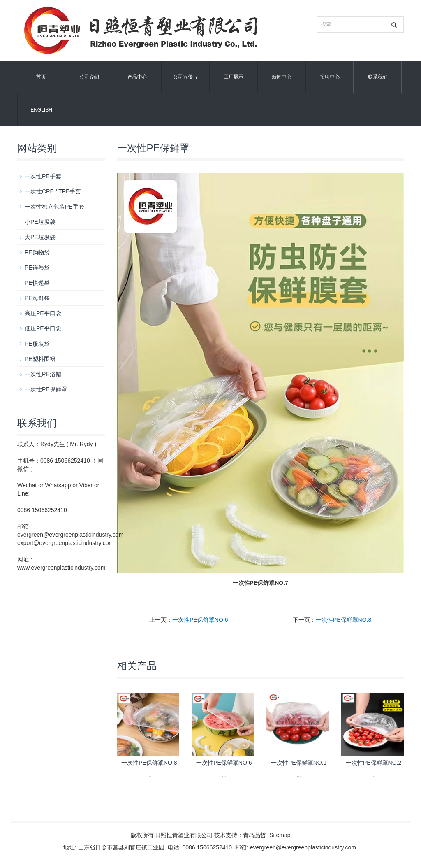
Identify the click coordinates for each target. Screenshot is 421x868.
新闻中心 (282, 77)
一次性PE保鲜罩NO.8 (344, 620)
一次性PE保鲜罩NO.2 (374, 763)
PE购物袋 (37, 252)
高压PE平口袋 (43, 313)
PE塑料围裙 (40, 359)
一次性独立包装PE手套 (54, 207)
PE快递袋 (37, 283)
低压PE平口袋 (43, 328)
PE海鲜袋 (37, 298)
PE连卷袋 (37, 268)
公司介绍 (89, 77)
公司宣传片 (185, 77)
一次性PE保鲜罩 (46, 389)
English (41, 110)
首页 (41, 77)
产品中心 (137, 77)
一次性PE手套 (43, 176)
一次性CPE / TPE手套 (53, 191)
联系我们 (378, 77)
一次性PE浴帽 (43, 374)
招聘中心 (330, 77)
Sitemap (280, 835)
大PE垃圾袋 (40, 237)
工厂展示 (234, 77)
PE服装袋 (37, 344)
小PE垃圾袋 (40, 222)
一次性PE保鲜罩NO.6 (200, 620)
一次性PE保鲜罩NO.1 (299, 763)
